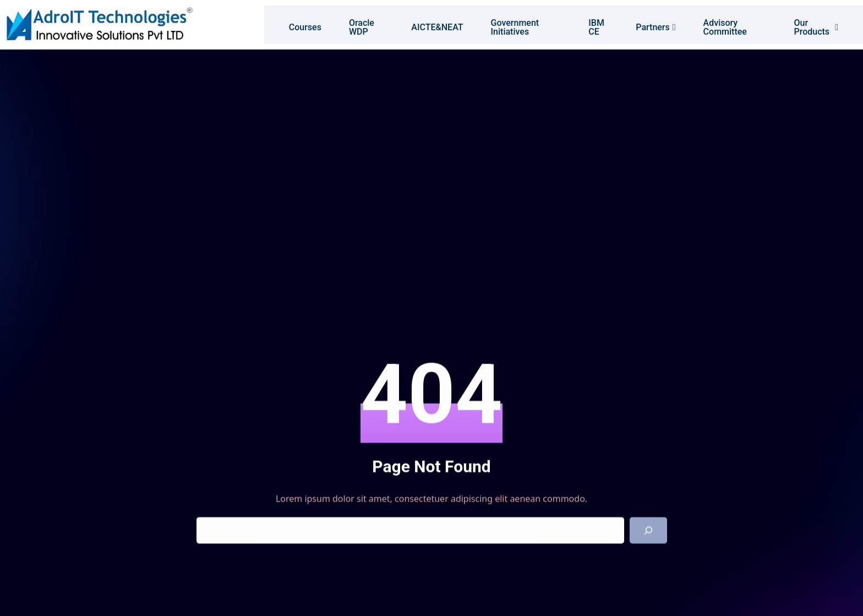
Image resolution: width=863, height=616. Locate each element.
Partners (657, 24)
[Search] (648, 531)
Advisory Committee (726, 24)
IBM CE (595, 24)
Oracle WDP (351, 24)
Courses (294, 24)
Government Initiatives (507, 24)
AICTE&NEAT (430, 24)
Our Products (825, 24)
